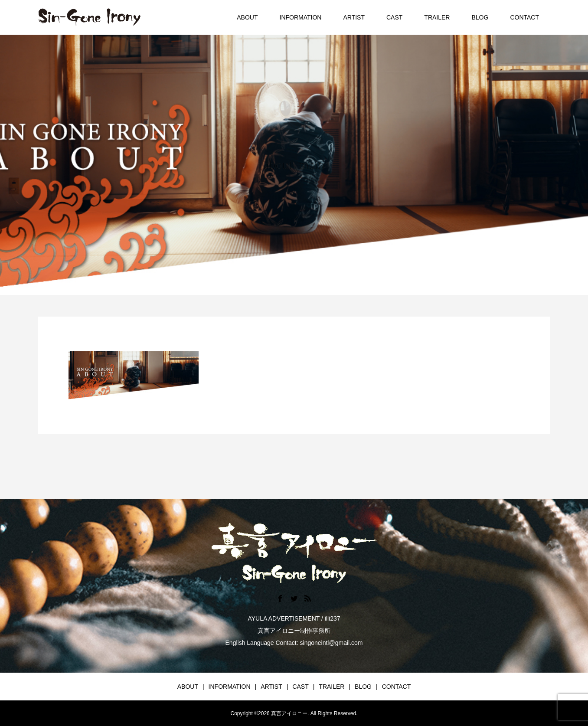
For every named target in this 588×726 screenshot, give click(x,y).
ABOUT (247, 17)
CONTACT (524, 17)
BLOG (480, 17)
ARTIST (354, 17)
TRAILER (437, 17)
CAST (394, 17)
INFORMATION (301, 17)
